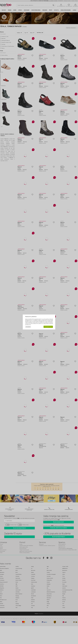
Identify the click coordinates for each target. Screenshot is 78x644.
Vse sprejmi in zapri (48, 327)
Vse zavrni (28, 327)
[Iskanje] (53, 5)
